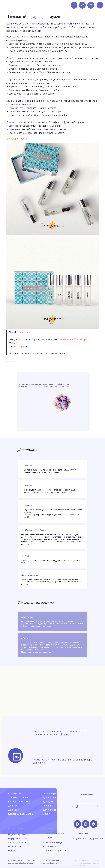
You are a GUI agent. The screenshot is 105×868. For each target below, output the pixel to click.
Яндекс (64, 716)
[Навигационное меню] (100, 5)
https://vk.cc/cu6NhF (27, 151)
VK (26, 322)
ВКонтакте (39, 744)
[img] (17, 738)
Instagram (30, 326)
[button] (74, 5)
